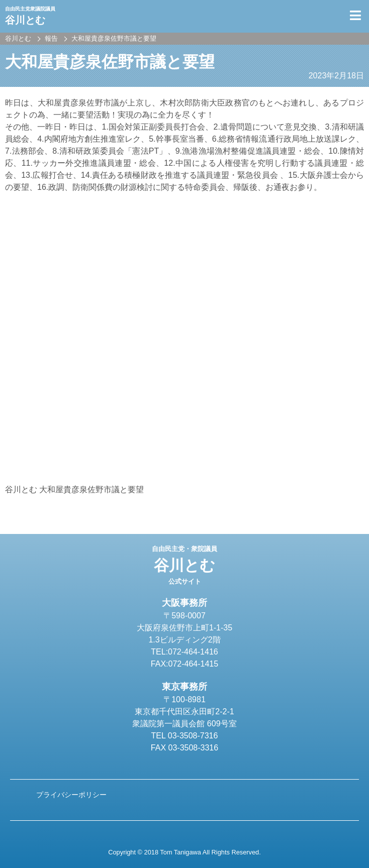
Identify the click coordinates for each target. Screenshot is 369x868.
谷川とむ (185, 565)
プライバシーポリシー (71, 795)
